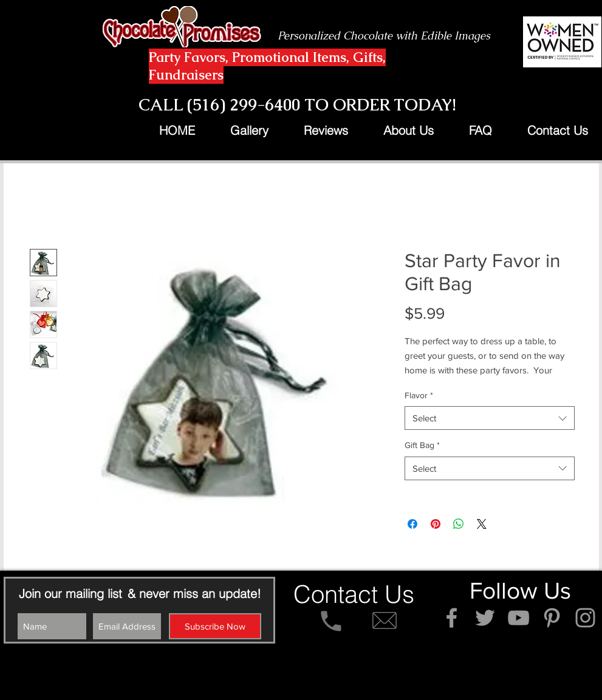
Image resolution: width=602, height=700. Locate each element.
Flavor (419, 395)
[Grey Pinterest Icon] (552, 618)
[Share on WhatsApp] (459, 524)
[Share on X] (482, 524)
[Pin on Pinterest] (436, 524)
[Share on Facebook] (412, 524)
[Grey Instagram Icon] (585, 618)
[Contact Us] (354, 594)
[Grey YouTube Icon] (518, 618)
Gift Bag (422, 445)
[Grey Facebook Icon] (452, 618)
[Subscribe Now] (215, 626)
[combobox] (490, 418)
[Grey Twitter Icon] (485, 618)
